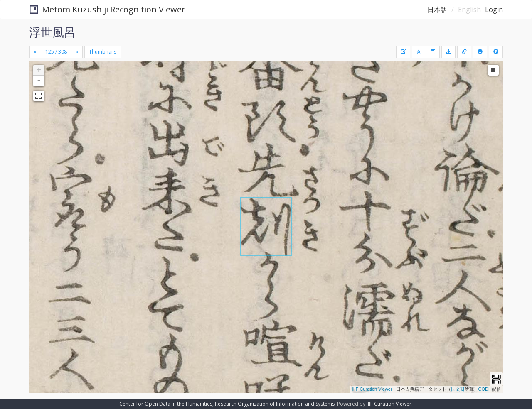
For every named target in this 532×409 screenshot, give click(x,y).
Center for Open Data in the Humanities (166, 404)
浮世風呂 (52, 32)
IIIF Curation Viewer (372, 389)
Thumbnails (103, 52)
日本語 (437, 10)
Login (494, 10)
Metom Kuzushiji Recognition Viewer (107, 9)
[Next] (77, 52)
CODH (485, 389)
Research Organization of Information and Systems (275, 404)
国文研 (458, 389)
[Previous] (35, 52)
